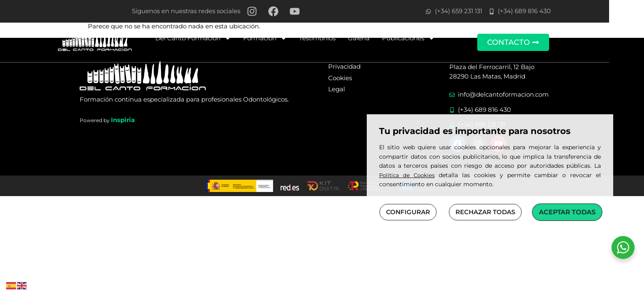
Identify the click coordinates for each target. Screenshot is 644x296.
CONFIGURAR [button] (408, 212)
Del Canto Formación (211, 38)
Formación (283, 38)
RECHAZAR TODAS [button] (485, 212)
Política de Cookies (407, 175)
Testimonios (335, 38)
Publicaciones (426, 38)
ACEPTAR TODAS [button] (567, 212)
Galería (376, 38)
